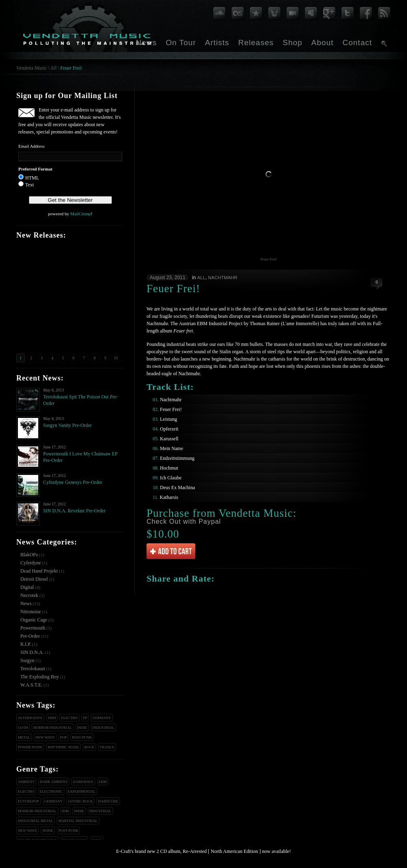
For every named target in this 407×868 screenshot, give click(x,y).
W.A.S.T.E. (31, 685)
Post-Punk (82, 737)
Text (30, 185)
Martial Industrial (78, 821)
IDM (66, 811)
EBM (52, 718)
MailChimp (80, 214)
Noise (48, 831)
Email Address (31, 146)
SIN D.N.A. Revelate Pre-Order (74, 511)
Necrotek (29, 595)
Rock (89, 747)
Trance (107, 747)
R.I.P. (26, 644)
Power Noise (30, 747)
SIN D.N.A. (32, 652)
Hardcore (108, 801)
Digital (27, 587)
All (54, 68)
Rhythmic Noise (63, 747)
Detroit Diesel (34, 579)
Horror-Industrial (53, 728)
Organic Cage (34, 620)
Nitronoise (31, 612)
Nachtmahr (223, 278)
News (147, 43)
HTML (32, 178)
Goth (23, 728)
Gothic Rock (80, 801)
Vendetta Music (32, 68)
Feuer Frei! (71, 68)
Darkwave (83, 782)
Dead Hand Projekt (39, 571)
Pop (64, 737)
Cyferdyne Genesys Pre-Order (73, 482)
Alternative (30, 718)
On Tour (181, 43)
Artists (217, 43)
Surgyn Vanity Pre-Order (68, 425)
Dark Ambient (54, 782)
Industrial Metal (35, 821)
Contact (357, 43)
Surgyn (27, 660)
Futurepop (28, 801)
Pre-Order (30, 636)
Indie (82, 728)
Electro (69, 718)
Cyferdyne (31, 563)
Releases (256, 43)
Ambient (26, 782)
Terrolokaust (33, 669)
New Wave (45, 737)
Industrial (103, 728)
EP (85, 718)
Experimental (82, 791)
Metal (24, 737)
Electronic (51, 791)
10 (116, 358)
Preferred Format (35, 169)
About (323, 43)
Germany (102, 718)
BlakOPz (29, 555)
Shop (292, 43)
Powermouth (33, 628)
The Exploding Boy (40, 677)
